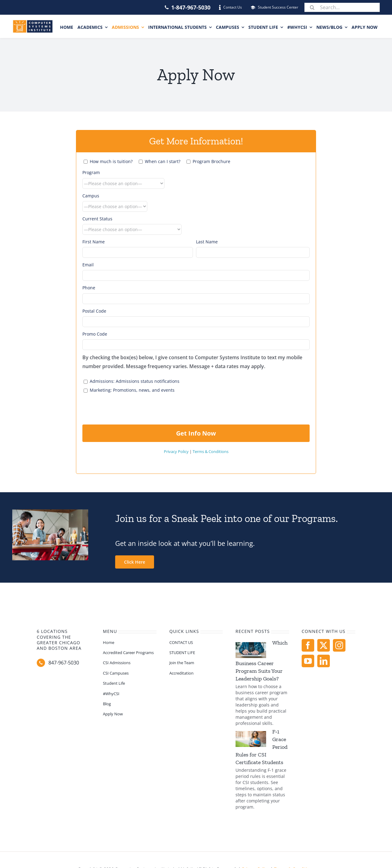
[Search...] (342, 7)
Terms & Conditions (211, 451)
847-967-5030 (64, 663)
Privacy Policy (176, 451)
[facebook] (308, 645)
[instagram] (339, 645)
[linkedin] (324, 661)
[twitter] (324, 645)
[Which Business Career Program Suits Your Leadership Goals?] (251, 650)
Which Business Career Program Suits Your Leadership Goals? (262, 661)
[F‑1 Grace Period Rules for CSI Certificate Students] (251, 739)
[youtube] (308, 661)
